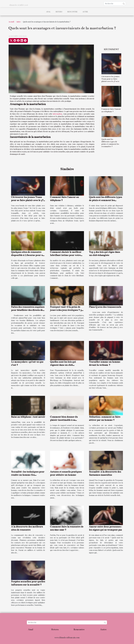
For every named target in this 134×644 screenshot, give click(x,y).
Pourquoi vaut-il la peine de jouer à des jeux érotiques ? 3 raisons (66, 310)
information (57, 114)
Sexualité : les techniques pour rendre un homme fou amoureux (28, 475)
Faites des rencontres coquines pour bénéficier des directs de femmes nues (28, 310)
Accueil (11, 22)
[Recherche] (115, 4)
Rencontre (72, 12)
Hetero (59, 12)
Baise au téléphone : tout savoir (28, 417)
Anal (48, 12)
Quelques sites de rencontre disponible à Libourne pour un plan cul (28, 255)
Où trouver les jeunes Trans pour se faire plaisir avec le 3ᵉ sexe (110, 79)
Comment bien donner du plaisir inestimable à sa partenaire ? (64, 420)
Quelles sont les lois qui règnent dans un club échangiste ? (63, 365)
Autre (85, 12)
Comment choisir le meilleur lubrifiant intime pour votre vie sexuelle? (66, 255)
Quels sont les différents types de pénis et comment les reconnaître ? (105, 200)
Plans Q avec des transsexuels (105, 307)
